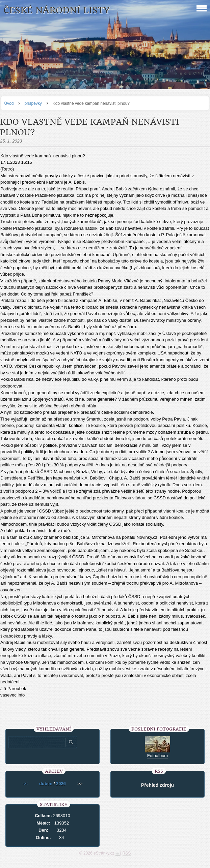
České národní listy (57, 10)
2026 (61, 784)
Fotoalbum (157, 756)
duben (46, 784)
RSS (127, 853)
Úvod (9, 103)
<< (25, 784)
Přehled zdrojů (157, 785)
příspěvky (33, 103)
